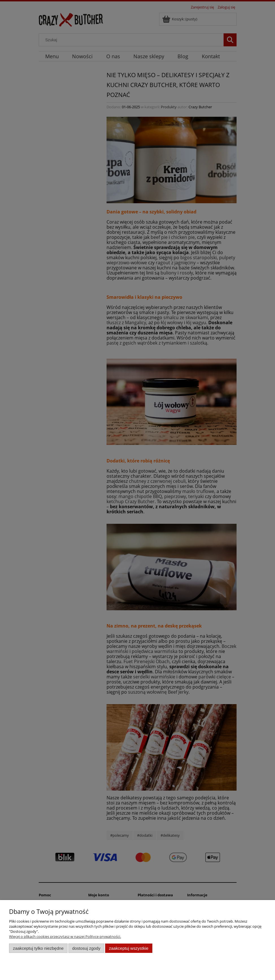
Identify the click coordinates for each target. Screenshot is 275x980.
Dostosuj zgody (86, 948)
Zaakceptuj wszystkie (129, 948)
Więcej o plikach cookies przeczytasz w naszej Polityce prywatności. (65, 936)
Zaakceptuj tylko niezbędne (38, 948)
